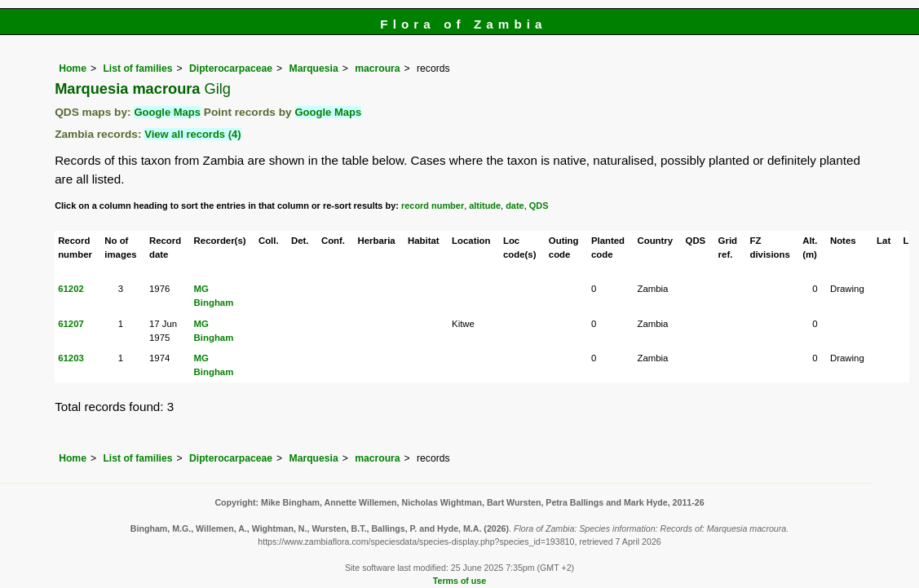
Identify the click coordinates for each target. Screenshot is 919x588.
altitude (485, 206)
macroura (377, 69)
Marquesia (314, 69)
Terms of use (459, 581)
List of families (137, 69)
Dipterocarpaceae (231, 69)
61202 (71, 289)
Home (73, 69)
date (515, 206)
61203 (71, 358)
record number (433, 206)
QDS (539, 206)
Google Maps (167, 112)
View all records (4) (192, 134)
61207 (71, 324)
